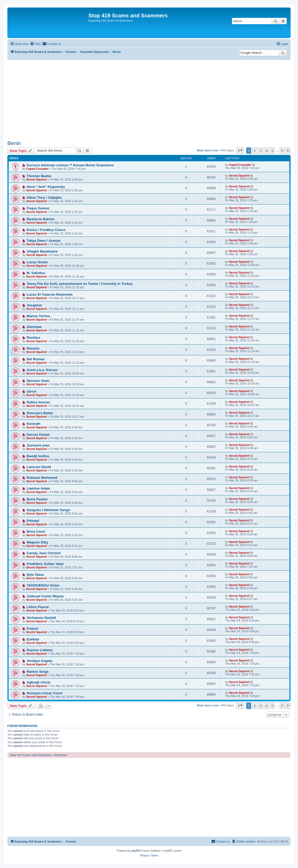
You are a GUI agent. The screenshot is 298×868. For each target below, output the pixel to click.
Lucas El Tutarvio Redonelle (50, 294)
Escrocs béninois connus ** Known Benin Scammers (70, 165)
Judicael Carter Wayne (45, 596)
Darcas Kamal (38, 435)
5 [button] (272, 151)
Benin (14, 143)
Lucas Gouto (37, 262)
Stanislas (34, 327)
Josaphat (34, 305)
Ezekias (33, 639)
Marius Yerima (38, 316)
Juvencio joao (38, 445)
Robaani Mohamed (42, 478)
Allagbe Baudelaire (42, 251)
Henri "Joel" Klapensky (46, 187)
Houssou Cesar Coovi (45, 693)
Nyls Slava (35, 575)
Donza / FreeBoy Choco (46, 230)
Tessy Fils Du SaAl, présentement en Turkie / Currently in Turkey (80, 284)
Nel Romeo (36, 359)
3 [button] (261, 151)
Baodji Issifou (38, 456)
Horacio (33, 348)
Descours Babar (40, 413)
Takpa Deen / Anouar (44, 241)
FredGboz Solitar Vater (45, 564)
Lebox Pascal (38, 607)
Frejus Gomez (38, 208)
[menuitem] (35, 44)
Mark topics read (207, 150)
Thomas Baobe (39, 176)
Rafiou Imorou (38, 402)
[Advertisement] (149, 99)
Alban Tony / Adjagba (44, 197)
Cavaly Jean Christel (44, 553)
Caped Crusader (37, 169)
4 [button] (266, 151)
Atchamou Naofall (41, 618)
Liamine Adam (38, 488)
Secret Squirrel (37, 179)
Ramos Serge (38, 672)
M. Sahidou (36, 273)
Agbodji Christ (39, 682)
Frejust (32, 628)
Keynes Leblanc (40, 650)
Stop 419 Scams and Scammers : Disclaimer (39, 755)
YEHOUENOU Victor (43, 585)
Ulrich (31, 391)
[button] (240, 151)
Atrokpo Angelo (39, 661)
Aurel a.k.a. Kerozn (42, 370)
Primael (33, 521)
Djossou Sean (38, 381)
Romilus (33, 338)
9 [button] (282, 151)
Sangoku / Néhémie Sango (48, 510)
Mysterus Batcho (41, 219)
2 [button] (254, 151)
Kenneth (34, 424)
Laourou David (39, 467)
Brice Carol (36, 531)
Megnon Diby (37, 542)
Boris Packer (37, 499)
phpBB (135, 851)
